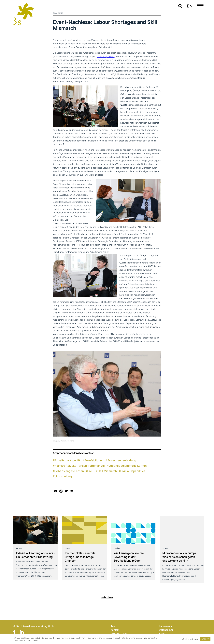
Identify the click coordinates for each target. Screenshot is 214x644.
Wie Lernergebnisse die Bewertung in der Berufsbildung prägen (129, 557)
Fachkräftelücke (66, 466)
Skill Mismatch (107, 471)
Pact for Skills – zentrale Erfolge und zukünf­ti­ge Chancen (80, 557)
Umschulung (63, 476)
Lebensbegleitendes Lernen (128, 466)
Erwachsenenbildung (122, 460)
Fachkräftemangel (93, 466)
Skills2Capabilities (106, 57)
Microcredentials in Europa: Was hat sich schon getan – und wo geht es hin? (180, 557)
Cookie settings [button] (190, 639)
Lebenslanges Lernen (69, 471)
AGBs (162, 633)
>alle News (107, 597)
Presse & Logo (119, 633)
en (190, 6)
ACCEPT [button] (205, 639)
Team (114, 626)
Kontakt (115, 630)
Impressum (165, 626)
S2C (91, 471)
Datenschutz (166, 630)
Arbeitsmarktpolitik (68, 460)
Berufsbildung (94, 460)
